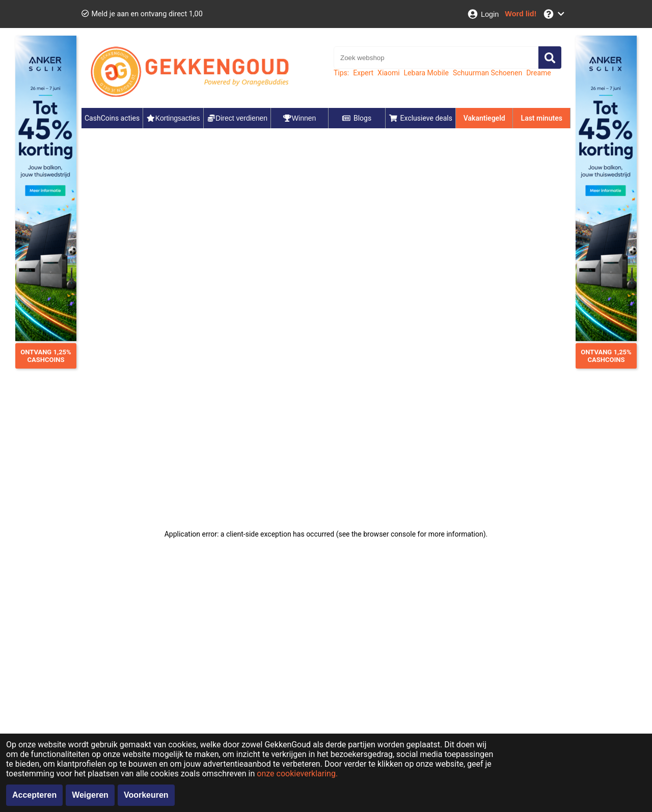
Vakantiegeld (484, 118)
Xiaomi (388, 73)
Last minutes (542, 118)
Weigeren (90, 795)
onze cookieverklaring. (297, 774)
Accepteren (34, 795)
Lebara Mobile (426, 73)
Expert (363, 73)
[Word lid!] (521, 14)
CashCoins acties (112, 118)
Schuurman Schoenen (487, 73)
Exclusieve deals (420, 118)
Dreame (539, 73)
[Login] (483, 14)
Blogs (357, 118)
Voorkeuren (146, 795)
